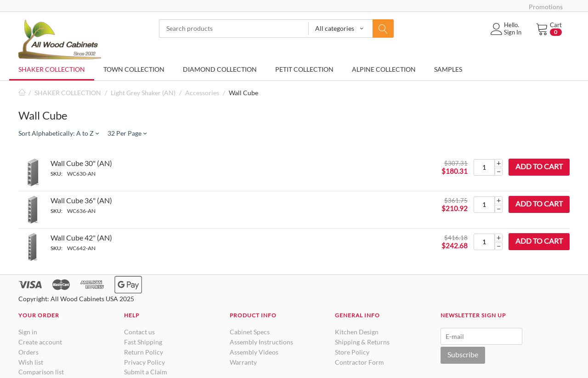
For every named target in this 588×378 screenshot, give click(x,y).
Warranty (243, 362)
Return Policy (144, 352)
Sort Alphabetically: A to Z (59, 133)
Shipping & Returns (362, 342)
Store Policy (352, 352)
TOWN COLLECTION (134, 69)
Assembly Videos (254, 352)
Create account (40, 342)
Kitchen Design (357, 332)
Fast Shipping (143, 342)
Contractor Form (359, 362)
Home (22, 93)
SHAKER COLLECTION (52, 69)
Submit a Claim (146, 372)
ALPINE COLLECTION (384, 69)
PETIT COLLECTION (304, 69)
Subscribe (463, 354)
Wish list (31, 362)
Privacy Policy (144, 362)
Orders (28, 352)
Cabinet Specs (250, 332)
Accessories (202, 93)
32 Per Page (127, 133)
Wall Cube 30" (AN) (81, 163)
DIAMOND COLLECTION (220, 69)
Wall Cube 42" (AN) (81, 238)
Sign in (28, 332)
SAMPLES (448, 69)
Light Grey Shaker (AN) (143, 93)
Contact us (139, 332)
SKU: (57, 174)
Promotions (546, 7)
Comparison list (41, 372)
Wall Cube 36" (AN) (81, 200)
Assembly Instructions (261, 342)
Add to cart (539, 166)
